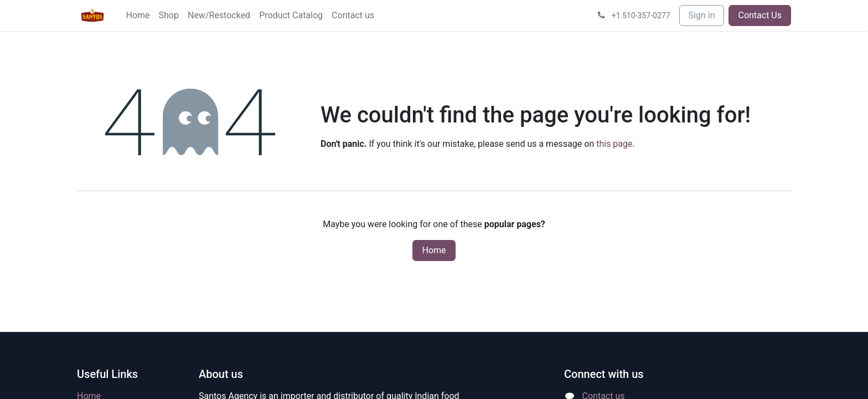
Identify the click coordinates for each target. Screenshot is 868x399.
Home (434, 250)
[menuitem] (138, 16)
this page (614, 144)
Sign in (702, 15)
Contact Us (760, 15)
